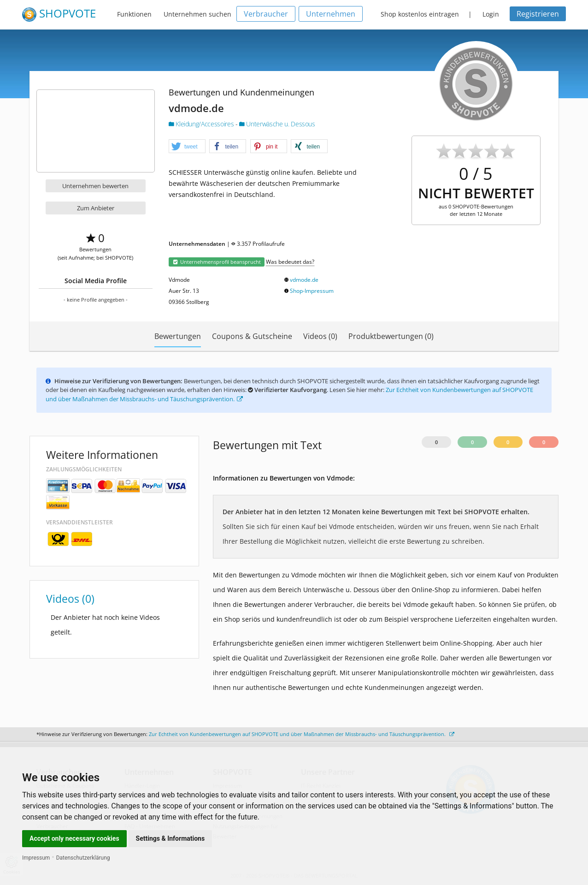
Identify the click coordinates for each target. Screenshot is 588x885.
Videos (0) (320, 336)
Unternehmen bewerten (95, 186)
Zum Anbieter (96, 208)
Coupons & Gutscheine (252, 336)
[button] (187, 147)
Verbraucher (266, 14)
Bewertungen (178, 336)
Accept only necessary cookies (74, 838)
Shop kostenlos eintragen (420, 14)
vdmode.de (304, 280)
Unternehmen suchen (197, 14)
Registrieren (538, 14)
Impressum (36, 858)
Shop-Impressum (312, 291)
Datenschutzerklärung (83, 858)
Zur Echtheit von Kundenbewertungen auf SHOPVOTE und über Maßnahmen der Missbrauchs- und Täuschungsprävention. (302, 734)
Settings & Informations (171, 838)
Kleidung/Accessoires (202, 124)
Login (491, 14)
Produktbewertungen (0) (391, 336)
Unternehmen (331, 14)
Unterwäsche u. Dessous (277, 124)
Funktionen (134, 14)
